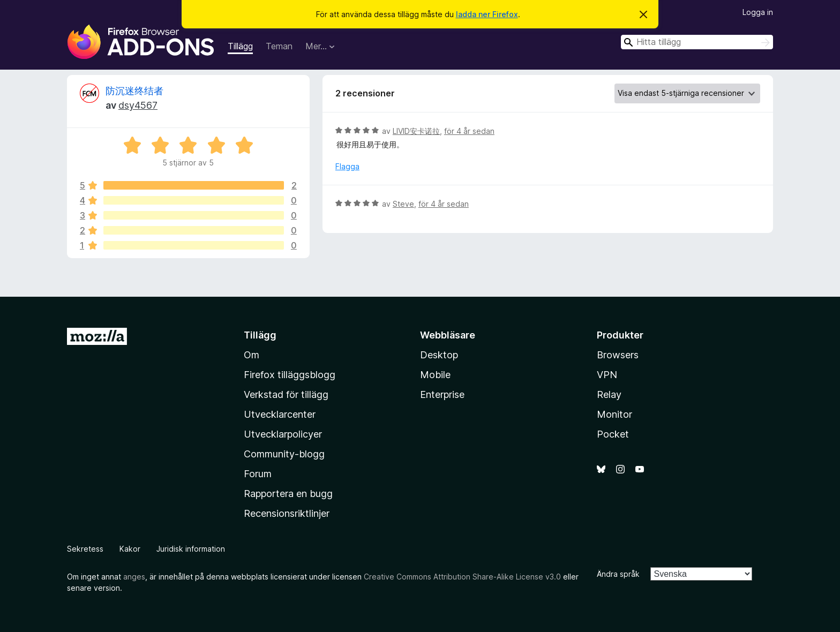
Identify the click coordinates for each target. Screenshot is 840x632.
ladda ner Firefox (487, 14)
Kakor (130, 549)
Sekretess (85, 549)
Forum (258, 474)
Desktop (439, 355)
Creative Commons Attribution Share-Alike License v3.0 (462, 577)
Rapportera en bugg (288, 494)
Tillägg (240, 46)
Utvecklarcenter (280, 414)
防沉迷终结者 (134, 91)
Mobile (435, 375)
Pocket (613, 434)
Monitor (614, 414)
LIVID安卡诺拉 (416, 131)
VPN (607, 375)
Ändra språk (618, 574)
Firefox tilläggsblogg (290, 375)
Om (252, 355)
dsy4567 (138, 105)
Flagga (347, 166)
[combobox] (697, 42)
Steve (403, 204)
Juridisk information (191, 549)
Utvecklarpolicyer (283, 434)
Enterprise (442, 394)
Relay (609, 394)
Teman (279, 46)
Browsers (618, 355)
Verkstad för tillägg (286, 394)
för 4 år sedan (469, 131)
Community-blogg (284, 454)
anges (134, 577)
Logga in (758, 12)
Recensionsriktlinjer (287, 513)
